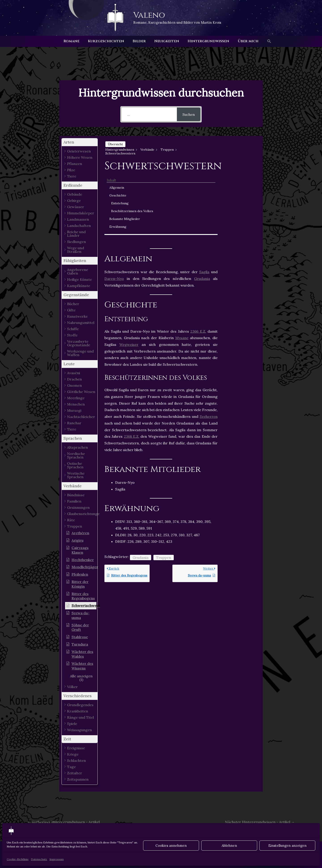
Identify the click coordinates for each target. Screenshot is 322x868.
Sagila (204, 204)
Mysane (182, 270)
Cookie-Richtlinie (18, 859)
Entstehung (241, 166)
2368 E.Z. (132, 368)
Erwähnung (239, 199)
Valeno (149, 15)
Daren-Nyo (114, 211)
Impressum (57, 859)
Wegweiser (129, 276)
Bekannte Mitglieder (238, 188)
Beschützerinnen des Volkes (244, 176)
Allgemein (237, 150)
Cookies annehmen (171, 846)
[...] (149, 114)
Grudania (202, 211)
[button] (265, 41)
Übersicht (115, 144)
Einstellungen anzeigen (287, 846)
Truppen (164, 489)
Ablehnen (229, 846)
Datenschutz (39, 859)
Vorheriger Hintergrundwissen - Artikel (64, 822)
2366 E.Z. (198, 263)
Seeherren (209, 348)
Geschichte (239, 158)
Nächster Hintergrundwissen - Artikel (260, 822)
